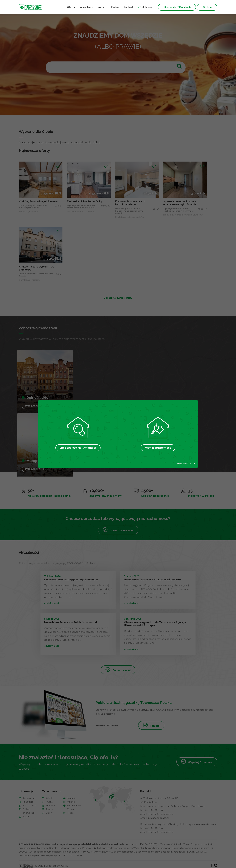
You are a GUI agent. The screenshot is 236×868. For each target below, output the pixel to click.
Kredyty (102, 7)
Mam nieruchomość (158, 448)
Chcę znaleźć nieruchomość (78, 448)
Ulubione (147, 7)
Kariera (115, 7)
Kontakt (129, 7)
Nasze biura (86, 7)
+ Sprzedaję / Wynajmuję (177, 7)
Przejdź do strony (185, 464)
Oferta (71, 7)
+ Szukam (207, 7)
